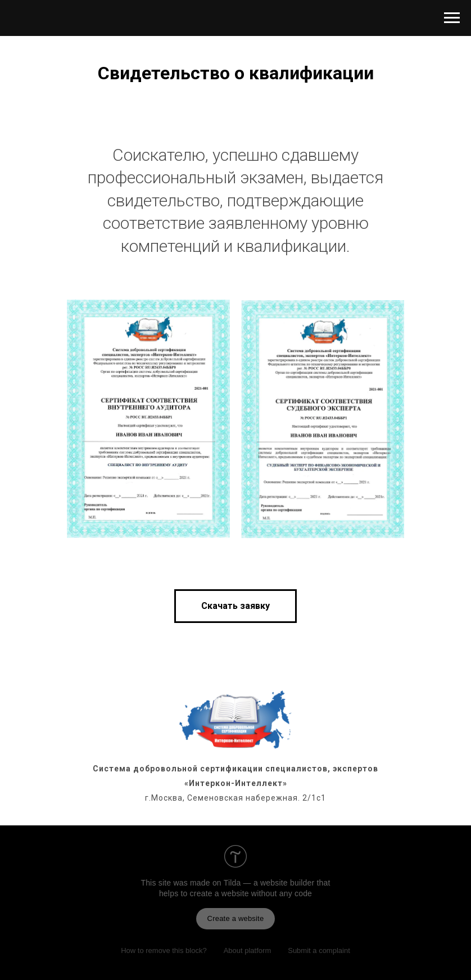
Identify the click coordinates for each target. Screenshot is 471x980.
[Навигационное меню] (452, 18)
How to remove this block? (164, 950)
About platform (248, 950)
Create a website (236, 918)
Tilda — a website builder (269, 883)
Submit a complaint (319, 950)
